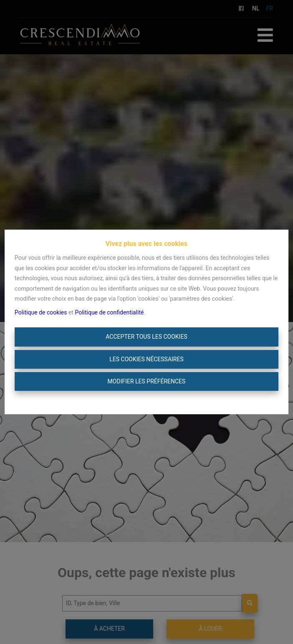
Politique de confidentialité (109, 312)
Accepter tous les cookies (146, 337)
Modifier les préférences (147, 381)
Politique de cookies (41, 312)
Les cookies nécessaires (146, 359)
